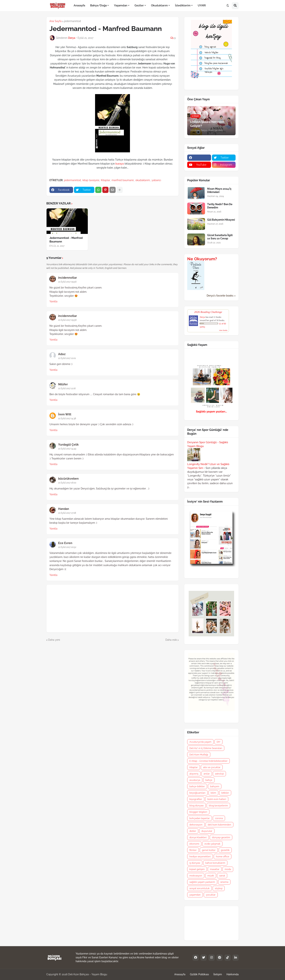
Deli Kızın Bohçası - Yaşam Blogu (88, 974)
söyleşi (219, 888)
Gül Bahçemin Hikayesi (221, 220)
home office (223, 856)
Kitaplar (105, 180)
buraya (120, 164)
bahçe (209, 780)
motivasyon (196, 876)
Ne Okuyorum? (202, 259)
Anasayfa (180, 974)
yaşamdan (195, 895)
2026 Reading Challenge (208, 312)
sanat (222, 876)
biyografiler (196, 799)
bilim (213, 793)
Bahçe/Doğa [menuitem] (98, 5)
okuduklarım (143, 180)
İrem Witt (65, 414)
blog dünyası (196, 806)
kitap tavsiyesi (91, 180)
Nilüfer (63, 384)
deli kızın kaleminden (219, 825)
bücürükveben (68, 479)
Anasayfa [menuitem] (79, 5)
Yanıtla (53, 301)
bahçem (215, 786)
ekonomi (194, 844)
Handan (64, 509)
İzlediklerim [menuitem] (183, 5)
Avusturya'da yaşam (200, 742)
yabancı (156, 180)
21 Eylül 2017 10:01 (67, 358)
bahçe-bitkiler (197, 786)
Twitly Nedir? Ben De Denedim (220, 206)
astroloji (219, 774)
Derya (202, 317)
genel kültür (209, 850)
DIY (218, 742)
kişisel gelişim (197, 869)
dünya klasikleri (198, 837)
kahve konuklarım (215, 863)
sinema (224, 882)
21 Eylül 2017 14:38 (67, 418)
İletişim (218, 974)
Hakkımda (233, 974)
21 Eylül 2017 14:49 (67, 449)
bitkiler (225, 793)
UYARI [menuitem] (202, 5)
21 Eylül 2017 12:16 (67, 388)
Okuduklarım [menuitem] (159, 5)
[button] (228, 6)
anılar (207, 774)
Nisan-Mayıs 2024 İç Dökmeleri (219, 190)
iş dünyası (195, 863)
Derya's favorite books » (221, 296)
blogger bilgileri (198, 812)
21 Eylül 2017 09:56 (67, 282)
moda (228, 869)
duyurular (207, 831)
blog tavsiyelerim (218, 806)
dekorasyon (196, 825)
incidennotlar (68, 278)
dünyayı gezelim (221, 837)
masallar (215, 869)
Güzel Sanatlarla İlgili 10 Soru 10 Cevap (220, 237)
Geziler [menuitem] (139, 5)
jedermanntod (73, 21)
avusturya (195, 780)
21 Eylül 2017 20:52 (67, 547)
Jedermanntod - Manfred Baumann (66, 240)
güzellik (225, 850)
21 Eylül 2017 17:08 (67, 513)
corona (219, 818)
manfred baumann (123, 180)
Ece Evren (65, 543)
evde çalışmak (212, 844)
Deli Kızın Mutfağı (199, 755)
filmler (193, 850)
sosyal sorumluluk (199, 888)
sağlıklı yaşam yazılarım (202, 882)
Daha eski (171, 640)
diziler (193, 831)
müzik (211, 876)
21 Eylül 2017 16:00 (67, 483)
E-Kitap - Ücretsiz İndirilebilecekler (208, 761)
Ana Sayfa (56, 21)
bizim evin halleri (217, 799)
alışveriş (194, 774)
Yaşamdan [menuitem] (121, 5)
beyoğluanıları (197, 793)
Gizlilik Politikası (199, 974)
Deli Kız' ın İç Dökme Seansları (206, 748)
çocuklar (211, 895)
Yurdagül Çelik (68, 445)
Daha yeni (54, 640)
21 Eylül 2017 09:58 (67, 320)
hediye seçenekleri (200, 856)
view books (223, 330)
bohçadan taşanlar (200, 818)
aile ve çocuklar (212, 767)
